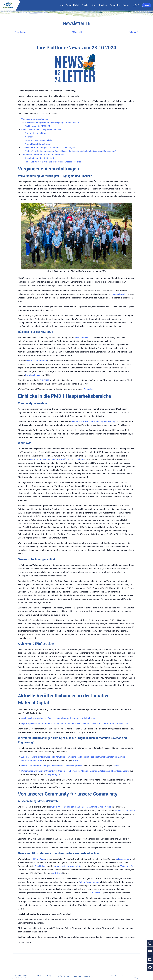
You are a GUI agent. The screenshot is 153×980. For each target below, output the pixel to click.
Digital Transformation (37, 361)
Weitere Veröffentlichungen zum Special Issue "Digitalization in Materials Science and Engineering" (70, 151)
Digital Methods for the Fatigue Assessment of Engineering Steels (52, 766)
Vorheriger (21, 32)
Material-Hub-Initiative (125, 810)
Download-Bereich (119, 294)
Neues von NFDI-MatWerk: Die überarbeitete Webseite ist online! (54, 162)
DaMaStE (76, 421)
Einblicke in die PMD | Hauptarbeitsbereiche (41, 130)
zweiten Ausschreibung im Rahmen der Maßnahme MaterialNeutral (81, 807)
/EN (136, 5)
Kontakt (67, 976)
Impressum (77, 976)
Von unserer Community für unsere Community (43, 155)
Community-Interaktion (35, 133)
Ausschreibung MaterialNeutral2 (39, 158)
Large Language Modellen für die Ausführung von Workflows (58, 459)
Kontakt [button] (126, 5)
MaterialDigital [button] (73, 5)
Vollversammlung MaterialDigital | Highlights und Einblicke (52, 122)
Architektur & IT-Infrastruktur (38, 144)
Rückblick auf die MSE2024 (37, 126)
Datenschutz (89, 976)
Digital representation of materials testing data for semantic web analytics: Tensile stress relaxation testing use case (75, 724)
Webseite (88, 389)
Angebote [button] (103, 5)
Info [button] (62, 5)
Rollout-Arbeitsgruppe (89, 882)
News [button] (94, 5)
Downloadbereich (33, 375)
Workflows (30, 137)
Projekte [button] (85, 5)
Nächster (133, 32)
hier (60, 787)
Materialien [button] (115, 5)
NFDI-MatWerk (38, 859)
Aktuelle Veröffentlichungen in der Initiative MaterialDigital (48, 148)
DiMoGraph (94, 421)
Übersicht (77, 32)
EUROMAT (44, 380)
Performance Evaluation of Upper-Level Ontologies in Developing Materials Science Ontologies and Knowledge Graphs (75, 771)
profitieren (57, 873)
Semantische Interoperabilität (38, 140)
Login (147, 5)
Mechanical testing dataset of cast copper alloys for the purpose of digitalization (58, 718)
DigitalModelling (107, 421)
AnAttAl (84, 421)
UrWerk (116, 766)
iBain (75, 760)
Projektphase (41, 866)
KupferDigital (54, 775)
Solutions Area (123, 859)
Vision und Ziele (128, 866)
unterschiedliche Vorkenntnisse (69, 866)
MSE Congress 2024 (84, 338)
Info (60, 976)
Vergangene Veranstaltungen (35, 119)
